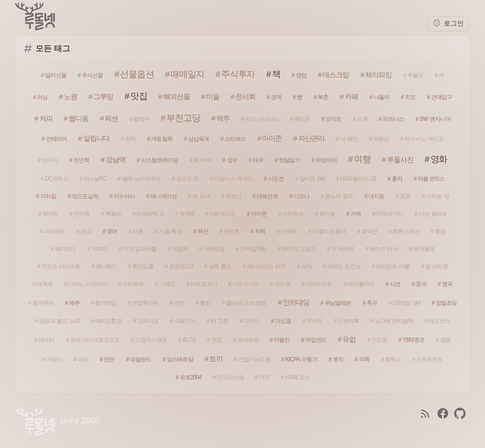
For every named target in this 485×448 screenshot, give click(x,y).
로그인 (448, 23)
